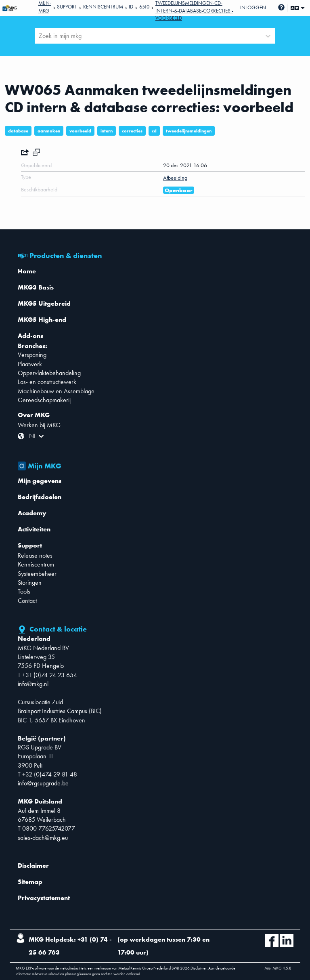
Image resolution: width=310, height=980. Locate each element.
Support (67, 7)
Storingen (30, 582)
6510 (144, 7)
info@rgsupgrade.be (43, 783)
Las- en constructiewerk (47, 382)
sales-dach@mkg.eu (43, 838)
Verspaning (32, 355)
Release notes (35, 555)
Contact (27, 601)
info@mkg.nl (33, 684)
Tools (24, 591)
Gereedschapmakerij (44, 400)
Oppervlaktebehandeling (49, 373)
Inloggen (253, 7)
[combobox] (40, 36)
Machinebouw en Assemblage (56, 391)
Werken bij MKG (39, 425)
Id (131, 7)
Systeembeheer (37, 574)
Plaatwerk (30, 364)
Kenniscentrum (103, 7)
